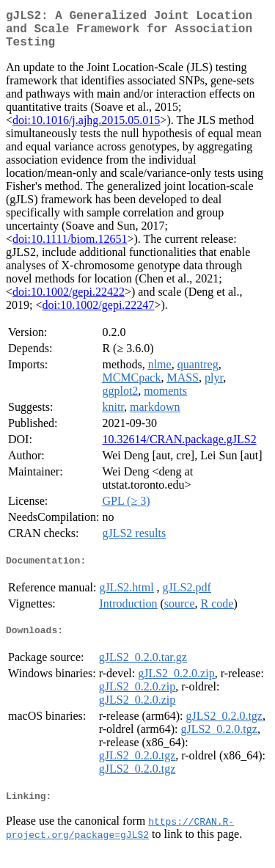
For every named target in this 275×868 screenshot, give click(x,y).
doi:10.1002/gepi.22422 (69, 300)
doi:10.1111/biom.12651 (70, 248)
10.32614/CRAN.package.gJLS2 (179, 448)
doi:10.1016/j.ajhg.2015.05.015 (86, 129)
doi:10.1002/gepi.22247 (98, 314)
